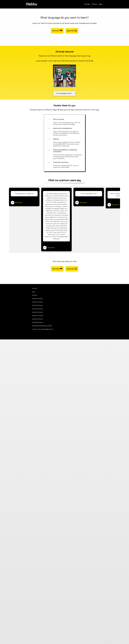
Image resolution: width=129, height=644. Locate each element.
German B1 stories (37, 305)
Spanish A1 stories (38, 312)
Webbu (31, 4)
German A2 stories (38, 302)
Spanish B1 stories (38, 319)
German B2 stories (38, 309)
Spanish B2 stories (38, 322)
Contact (87, 4)
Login (100, 4)
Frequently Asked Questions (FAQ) (42, 326)
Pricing (94, 4)
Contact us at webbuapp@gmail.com (43, 329)
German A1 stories (37, 299)
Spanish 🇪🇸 (72, 31)
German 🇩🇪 (57, 31)
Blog (34, 292)
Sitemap (35, 295)
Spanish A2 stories (38, 316)
